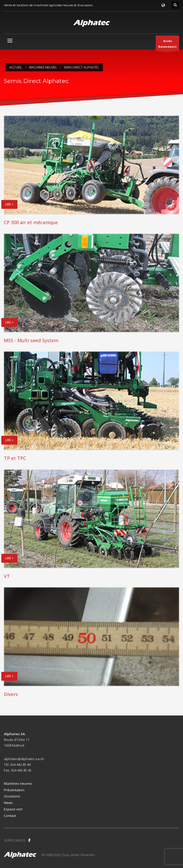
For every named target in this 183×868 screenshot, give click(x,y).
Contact (10, 816)
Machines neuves (18, 783)
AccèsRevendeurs (167, 45)
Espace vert (13, 809)
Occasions (12, 796)
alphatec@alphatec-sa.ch (24, 759)
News (8, 803)
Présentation (14, 790)
